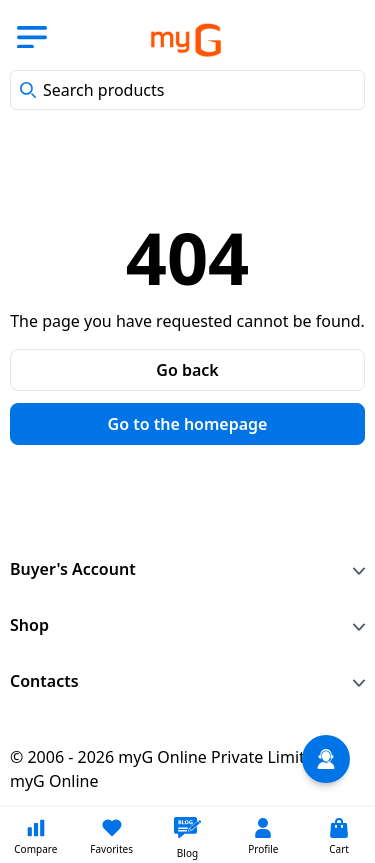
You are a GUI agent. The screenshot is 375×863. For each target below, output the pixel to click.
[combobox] (187, 90)
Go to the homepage (188, 424)
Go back (187, 370)
